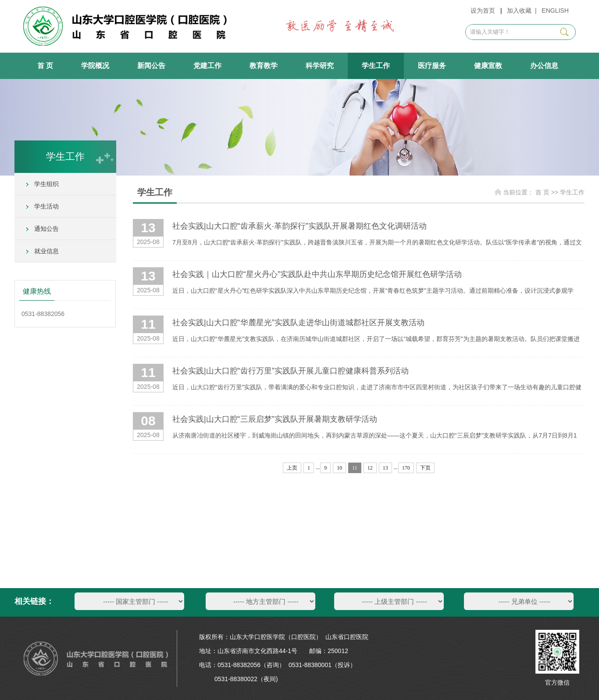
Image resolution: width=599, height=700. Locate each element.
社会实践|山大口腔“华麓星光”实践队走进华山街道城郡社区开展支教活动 (298, 323)
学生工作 (376, 66)
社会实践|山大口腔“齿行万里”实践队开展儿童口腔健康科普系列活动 (291, 371)
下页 (425, 468)
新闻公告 (151, 66)
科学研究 (320, 66)
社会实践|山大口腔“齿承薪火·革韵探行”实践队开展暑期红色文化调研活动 (299, 226)
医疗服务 (432, 66)
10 (339, 468)
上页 (292, 468)
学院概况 (95, 66)
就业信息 (46, 251)
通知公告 (46, 229)
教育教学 (264, 66)
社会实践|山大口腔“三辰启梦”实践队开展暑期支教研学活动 (275, 419)
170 (406, 468)
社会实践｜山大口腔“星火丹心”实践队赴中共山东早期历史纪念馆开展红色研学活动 (317, 274)
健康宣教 (488, 66)
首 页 (45, 66)
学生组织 (46, 184)
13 (385, 468)
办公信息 (544, 66)
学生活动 (46, 206)
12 (370, 468)
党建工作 (207, 66)
